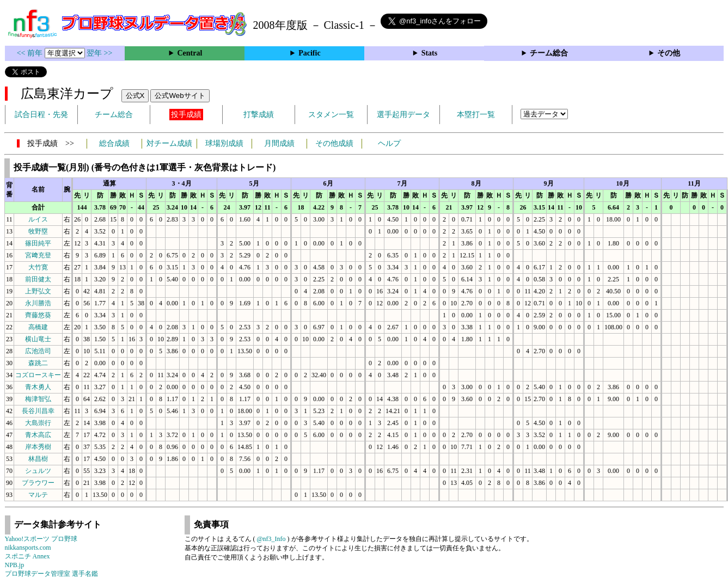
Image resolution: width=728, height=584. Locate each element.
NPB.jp (15, 565)
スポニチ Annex (27, 556)
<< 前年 (31, 53)
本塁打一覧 (476, 115)
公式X (135, 96)
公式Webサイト (180, 96)
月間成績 (279, 143)
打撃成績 (259, 115)
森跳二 (38, 363)
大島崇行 (38, 423)
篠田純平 (38, 243)
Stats (430, 53)
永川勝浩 (38, 303)
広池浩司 (38, 351)
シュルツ (38, 471)
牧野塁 (38, 231)
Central (189, 53)
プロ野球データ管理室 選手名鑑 (51, 574)
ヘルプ (389, 143)
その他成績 (334, 143)
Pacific (309, 53)
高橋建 (38, 327)
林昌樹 (38, 459)
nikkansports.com (28, 548)
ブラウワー (38, 483)
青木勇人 (38, 387)
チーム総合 (549, 53)
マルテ (38, 495)
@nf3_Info (271, 539)
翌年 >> (99, 53)
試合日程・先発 (41, 115)
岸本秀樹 (38, 447)
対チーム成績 (169, 143)
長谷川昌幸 (38, 411)
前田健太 (38, 279)
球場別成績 (224, 143)
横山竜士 (38, 339)
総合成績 (114, 143)
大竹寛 (38, 267)
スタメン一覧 (331, 115)
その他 (669, 53)
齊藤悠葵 (38, 315)
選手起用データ (403, 115)
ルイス (38, 219)
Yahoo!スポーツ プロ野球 (41, 539)
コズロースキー (38, 375)
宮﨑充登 (38, 255)
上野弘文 (38, 291)
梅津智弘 (38, 399)
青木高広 (38, 435)
